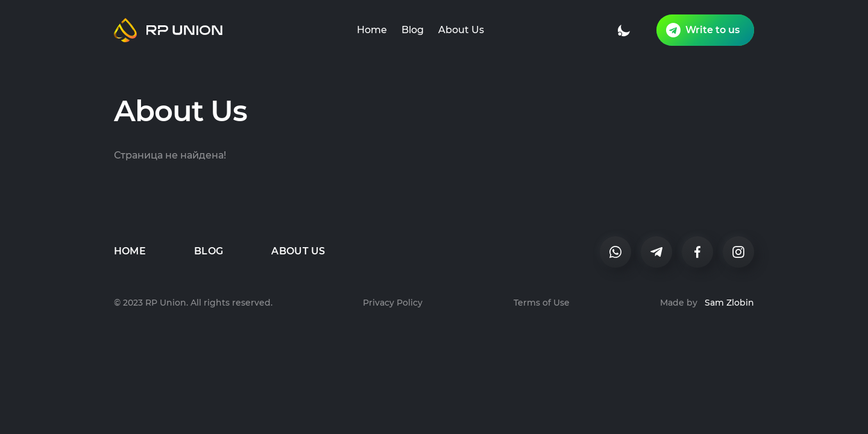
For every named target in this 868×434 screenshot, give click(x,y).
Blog (413, 30)
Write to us (703, 30)
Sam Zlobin (729, 303)
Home (372, 30)
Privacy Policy (393, 303)
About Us (461, 30)
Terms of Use (542, 303)
